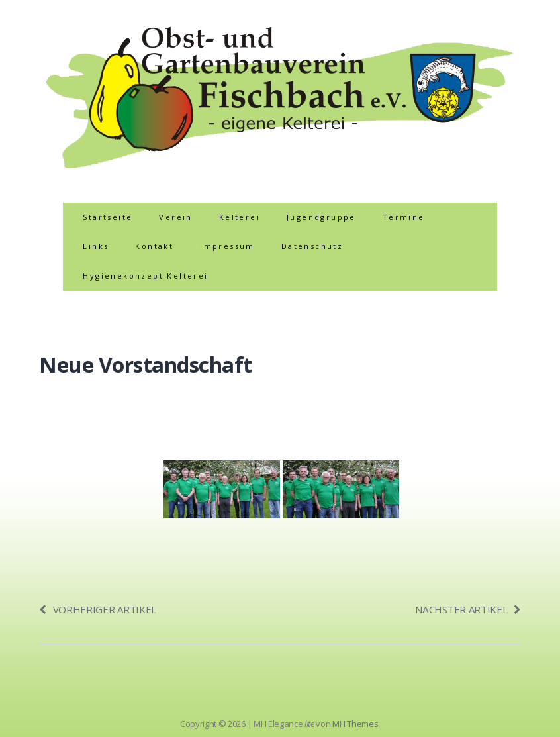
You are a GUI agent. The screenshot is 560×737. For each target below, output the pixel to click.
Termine (404, 217)
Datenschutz (312, 246)
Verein (175, 217)
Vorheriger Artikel (98, 609)
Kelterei (240, 217)
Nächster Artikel (468, 609)
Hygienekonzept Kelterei (145, 276)
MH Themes (355, 724)
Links (96, 246)
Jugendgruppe (321, 217)
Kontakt (154, 246)
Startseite (108, 217)
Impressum (227, 246)
